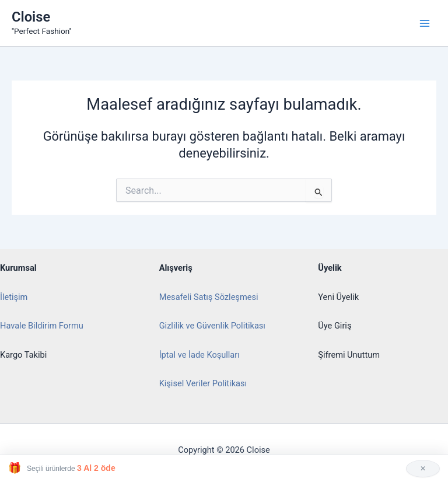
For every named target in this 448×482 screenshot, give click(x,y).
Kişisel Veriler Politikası (203, 383)
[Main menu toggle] (425, 23)
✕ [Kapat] (423, 469)
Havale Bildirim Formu (42, 326)
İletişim (14, 297)
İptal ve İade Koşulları (199, 355)
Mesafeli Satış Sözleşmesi (209, 297)
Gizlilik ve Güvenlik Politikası (212, 326)
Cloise (31, 17)
